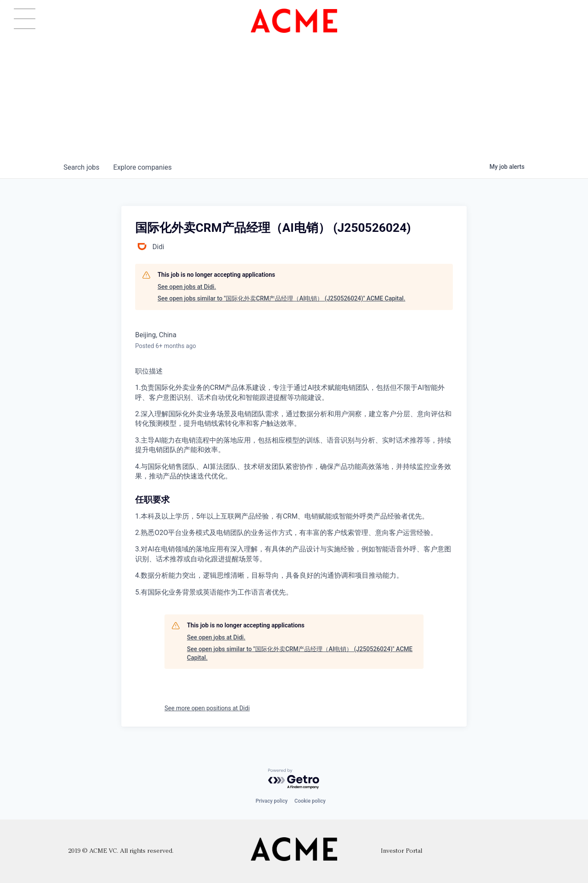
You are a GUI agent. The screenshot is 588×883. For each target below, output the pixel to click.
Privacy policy (272, 801)
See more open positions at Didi (207, 708)
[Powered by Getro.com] (294, 779)
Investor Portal (401, 851)
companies (142, 167)
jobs (81, 167)
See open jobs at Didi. (187, 287)
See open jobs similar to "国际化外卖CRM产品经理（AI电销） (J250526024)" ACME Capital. (281, 298)
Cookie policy (310, 801)
